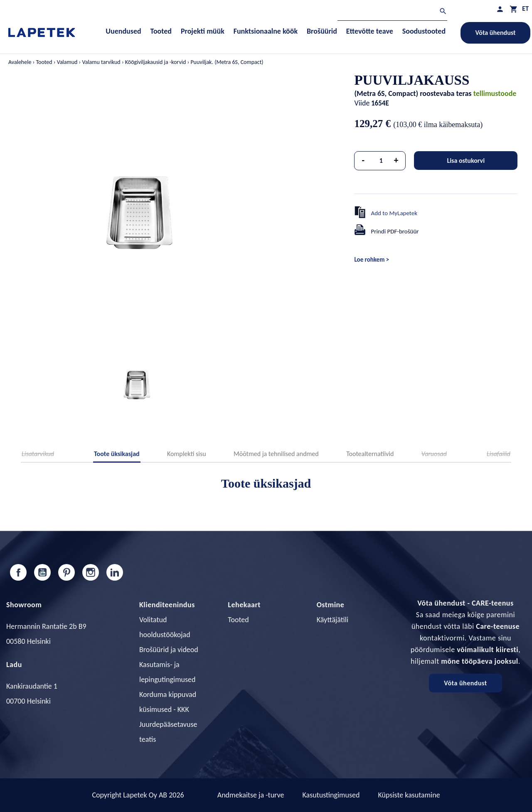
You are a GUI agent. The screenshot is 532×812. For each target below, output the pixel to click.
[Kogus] (381, 161)
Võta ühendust (496, 33)
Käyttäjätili (332, 620)
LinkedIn (115, 572)
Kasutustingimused (331, 795)
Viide (362, 103)
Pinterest (66, 572)
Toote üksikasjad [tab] (117, 454)
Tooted (238, 620)
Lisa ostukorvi (466, 161)
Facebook (18, 572)
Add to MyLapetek (394, 213)
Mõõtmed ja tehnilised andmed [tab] (276, 454)
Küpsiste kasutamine (409, 795)
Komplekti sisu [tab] (187, 454)
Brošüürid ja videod (169, 650)
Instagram (91, 572)
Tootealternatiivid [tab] (370, 454)
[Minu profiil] (500, 9)
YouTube (42, 572)
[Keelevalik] (525, 9)
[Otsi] (392, 12)
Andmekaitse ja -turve (251, 795)
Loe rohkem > (372, 260)
